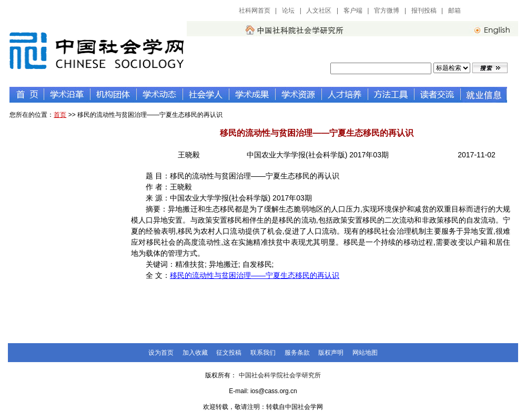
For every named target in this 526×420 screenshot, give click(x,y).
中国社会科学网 (493, 11)
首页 (60, 115)
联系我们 (263, 353)
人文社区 (319, 11)
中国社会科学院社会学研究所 (280, 375)
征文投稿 (229, 353)
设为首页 (161, 353)
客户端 (353, 11)
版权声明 (331, 353)
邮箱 (454, 11)
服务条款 (297, 353)
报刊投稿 (424, 11)
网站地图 (365, 353)
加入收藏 (195, 353)
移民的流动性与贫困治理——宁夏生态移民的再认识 (255, 275)
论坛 (288, 11)
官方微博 (387, 11)
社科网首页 (255, 11)
